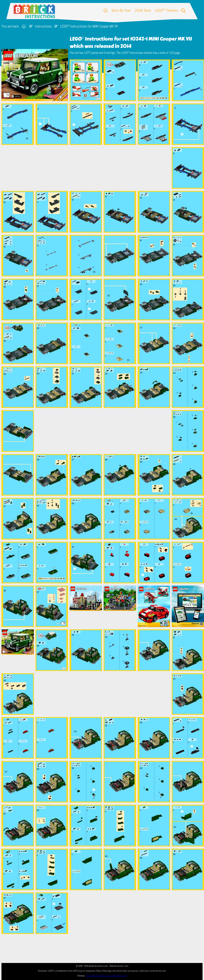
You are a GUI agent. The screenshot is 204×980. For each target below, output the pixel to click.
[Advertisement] (104, 168)
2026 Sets (143, 10)
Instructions (43, 26)
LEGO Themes (166, 10)
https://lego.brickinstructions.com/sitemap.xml (106, 976)
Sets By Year (121, 10)
